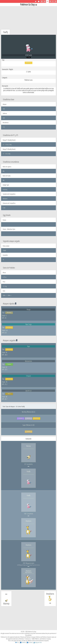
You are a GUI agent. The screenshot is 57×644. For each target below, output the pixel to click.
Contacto (30, 642)
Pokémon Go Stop (29, 5)
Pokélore (23, 642)
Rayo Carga (28, 324)
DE (45, 1)
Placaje (29, 309)
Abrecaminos (28, 361)
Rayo (29, 346)
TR (56, 1)
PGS (17, 642)
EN (42, 1)
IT (53, 1)
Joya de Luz (29, 391)
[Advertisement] (28, 18)
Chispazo (28, 376)
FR (50, 1)
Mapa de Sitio (38, 642)
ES (47, 1)
